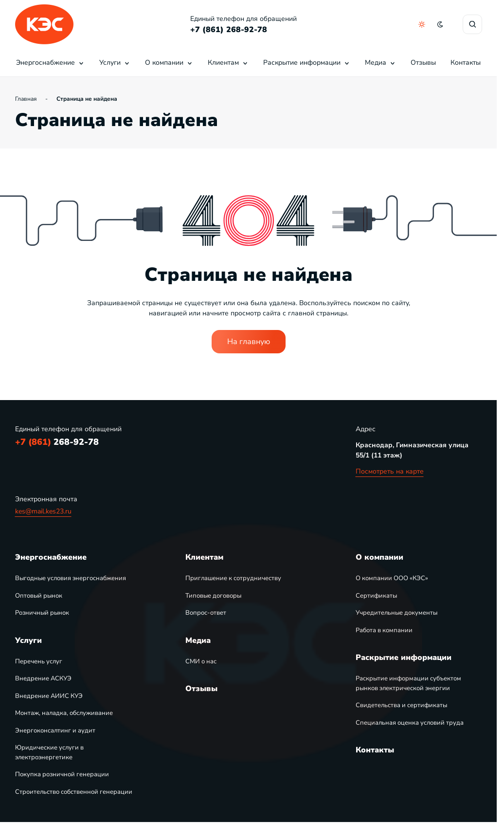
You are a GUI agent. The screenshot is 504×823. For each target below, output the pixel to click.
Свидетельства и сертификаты (401, 705)
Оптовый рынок (39, 596)
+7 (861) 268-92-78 (229, 30)
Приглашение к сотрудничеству (233, 578)
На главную (249, 342)
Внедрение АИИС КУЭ (49, 696)
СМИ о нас (201, 661)
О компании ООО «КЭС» (392, 578)
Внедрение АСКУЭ (43, 678)
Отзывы (423, 63)
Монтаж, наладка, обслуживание (64, 713)
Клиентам (228, 63)
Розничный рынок (42, 613)
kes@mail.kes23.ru (43, 511)
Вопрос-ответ (206, 613)
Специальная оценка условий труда (410, 723)
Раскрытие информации (307, 63)
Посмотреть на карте (390, 471)
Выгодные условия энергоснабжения (71, 578)
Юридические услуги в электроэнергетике (49, 752)
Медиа (380, 63)
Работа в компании (384, 630)
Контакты (466, 63)
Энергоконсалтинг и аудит (55, 731)
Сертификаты (376, 596)
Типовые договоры (213, 596)
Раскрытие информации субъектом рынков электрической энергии (408, 683)
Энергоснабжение (50, 63)
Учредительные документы (396, 613)
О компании (169, 63)
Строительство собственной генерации (74, 792)
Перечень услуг (39, 661)
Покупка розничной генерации (62, 774)
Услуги (115, 63)
